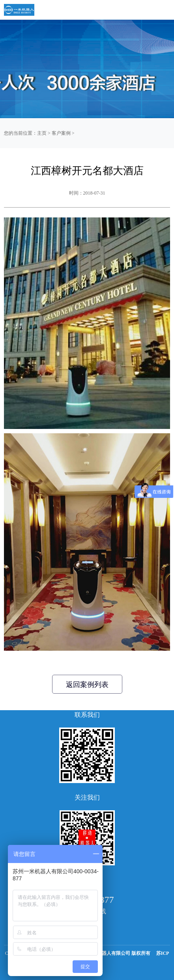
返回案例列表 (87, 685)
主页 (42, 133)
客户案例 (61, 133)
